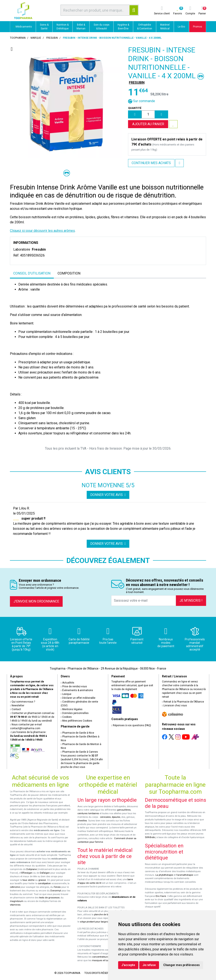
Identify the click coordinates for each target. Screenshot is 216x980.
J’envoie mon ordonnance (36, 601)
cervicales (105, 817)
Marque (36, 38)
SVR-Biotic (150, 837)
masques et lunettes (103, 960)
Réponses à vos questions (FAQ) (131, 725)
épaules (116, 817)
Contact (16, 709)
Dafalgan (45, 873)
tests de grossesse (49, 898)
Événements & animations (77, 690)
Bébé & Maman (81, 27)
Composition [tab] (69, 273)
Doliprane (32, 869)
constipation (44, 883)
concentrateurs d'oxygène (106, 957)
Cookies (66, 717)
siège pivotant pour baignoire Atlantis (100, 922)
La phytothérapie (164, 875)
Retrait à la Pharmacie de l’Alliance (183, 702)
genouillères (124, 810)
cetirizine (15, 887)
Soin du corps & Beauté (102, 27)
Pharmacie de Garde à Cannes (79, 752)
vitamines (15, 905)
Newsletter (17, 705)
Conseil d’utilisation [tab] (32, 273)
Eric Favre (161, 896)
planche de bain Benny (106, 915)
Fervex (57, 887)
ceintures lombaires (88, 813)
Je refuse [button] (149, 965)
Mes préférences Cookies (76, 721)
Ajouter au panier (148, 124)
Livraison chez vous (174, 705)
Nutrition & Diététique (63, 27)
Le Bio (181, 27)
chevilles (82, 821)
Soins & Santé (44, 27)
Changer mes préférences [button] (182, 965)
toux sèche (28, 880)
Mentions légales (72, 709)
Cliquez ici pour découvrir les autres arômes (42, 231)
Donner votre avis (108, 495)
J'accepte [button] (128, 965)
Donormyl (56, 891)
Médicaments (23, 27)
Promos (198, 27)
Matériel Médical (165, 27)
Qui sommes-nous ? (23, 702)
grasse (42, 880)
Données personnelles (75, 713)
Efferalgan (27, 873)
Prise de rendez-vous (74, 686)
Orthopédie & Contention (145, 27)
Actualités (67, 683)
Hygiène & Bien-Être (123, 27)
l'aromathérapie (185, 875)
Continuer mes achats (151, 163)
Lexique (66, 694)
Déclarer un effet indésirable (78, 698)
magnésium (17, 901)
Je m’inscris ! (191, 600)
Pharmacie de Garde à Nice (77, 733)
